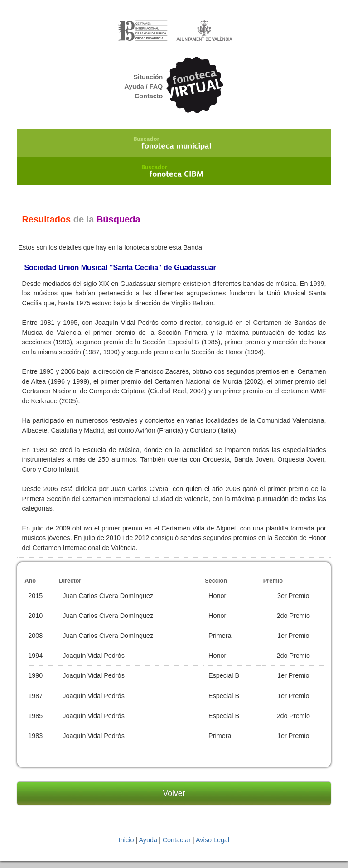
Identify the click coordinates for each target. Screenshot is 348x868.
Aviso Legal (213, 840)
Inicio (126, 840)
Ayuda (148, 840)
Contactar (177, 840)
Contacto (149, 96)
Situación (148, 77)
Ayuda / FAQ (143, 87)
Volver (174, 793)
